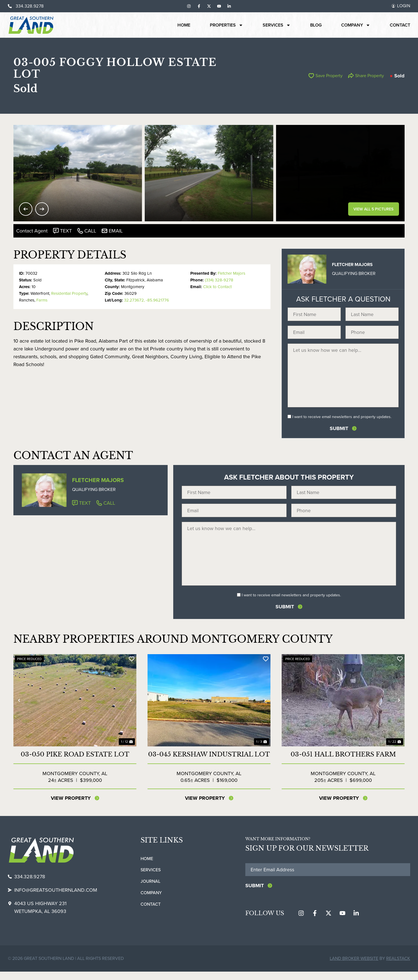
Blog (316, 25)
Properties (226, 25)
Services (277, 25)
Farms (42, 300)
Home (184, 25)
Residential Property (69, 293)
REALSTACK (398, 967)
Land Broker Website (354, 967)
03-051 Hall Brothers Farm (343, 762)
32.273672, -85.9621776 (147, 300)
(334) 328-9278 (219, 280)
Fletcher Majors (231, 273)
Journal (150, 889)
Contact (400, 25)
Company (356, 25)
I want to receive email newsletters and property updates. (342, 421)
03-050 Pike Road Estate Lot (75, 762)
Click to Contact (217, 287)
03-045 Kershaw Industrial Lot (209, 762)
